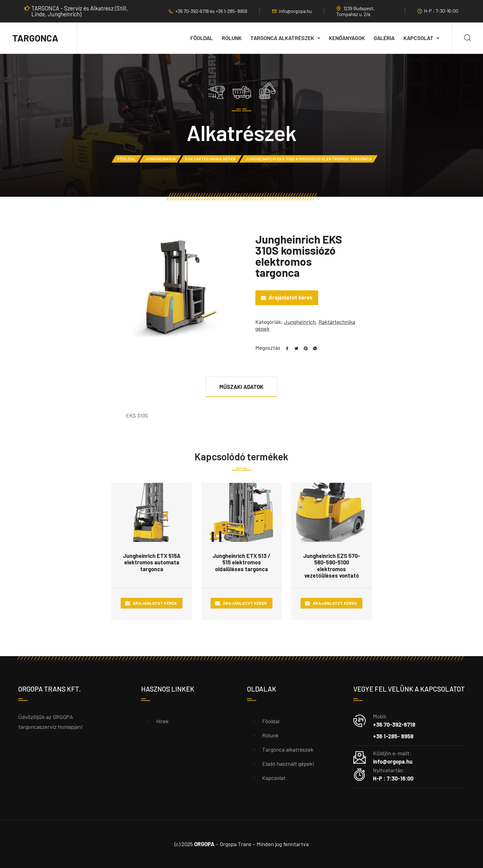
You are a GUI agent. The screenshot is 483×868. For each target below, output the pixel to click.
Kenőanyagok (347, 38)
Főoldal (202, 38)
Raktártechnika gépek (210, 159)
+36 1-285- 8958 (231, 11)
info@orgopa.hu (295, 11)
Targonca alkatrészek (282, 38)
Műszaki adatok (241, 387)
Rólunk (232, 38)
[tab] (241, 387)
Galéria (384, 38)
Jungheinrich (160, 159)
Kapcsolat (418, 38)
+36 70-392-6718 (193, 11)
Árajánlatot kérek (291, 297)
